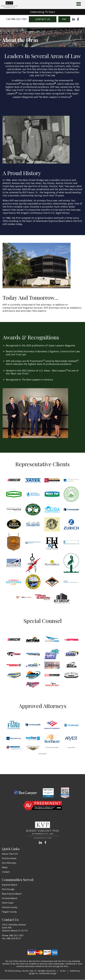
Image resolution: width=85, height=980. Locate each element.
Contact (6, 872)
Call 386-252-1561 (16, 19)
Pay (64, 19)
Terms (63, 971)
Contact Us (43, 19)
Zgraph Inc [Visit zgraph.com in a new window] (33, 974)
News (5, 868)
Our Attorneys (9, 863)
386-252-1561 (16, 936)
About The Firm (10, 854)
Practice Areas (9, 859)
